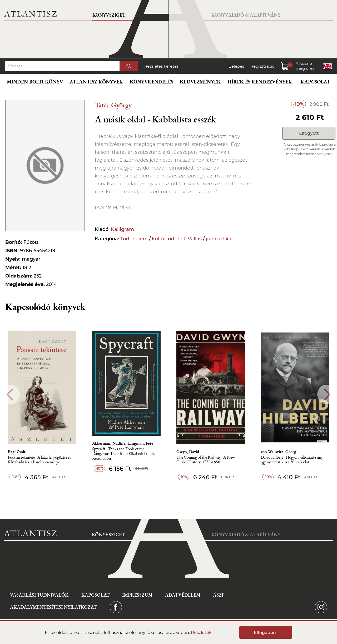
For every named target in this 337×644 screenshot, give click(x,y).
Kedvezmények (200, 82)
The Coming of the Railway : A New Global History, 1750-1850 (206, 460)
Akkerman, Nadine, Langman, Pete (123, 443)
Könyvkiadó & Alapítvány (246, 15)
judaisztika (219, 239)
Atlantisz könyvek (96, 82)
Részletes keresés (161, 66)
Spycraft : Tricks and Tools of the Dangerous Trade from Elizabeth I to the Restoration (124, 454)
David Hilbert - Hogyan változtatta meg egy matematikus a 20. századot (292, 460)
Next (327, 395)
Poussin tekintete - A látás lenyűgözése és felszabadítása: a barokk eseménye (39, 460)
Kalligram (122, 229)
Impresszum (137, 595)
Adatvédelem (183, 595)
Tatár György (113, 105)
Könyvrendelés (152, 82)
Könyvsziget (109, 15)
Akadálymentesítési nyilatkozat (53, 607)
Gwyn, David (188, 452)
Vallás (195, 239)
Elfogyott (309, 133)
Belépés (236, 66)
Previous (10, 395)
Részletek (201, 633)
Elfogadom (266, 633)
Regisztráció (262, 66)
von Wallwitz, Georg (278, 452)
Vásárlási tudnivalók (39, 595)
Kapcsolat (315, 82)
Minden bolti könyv (35, 82)
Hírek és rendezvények (260, 82)
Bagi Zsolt (17, 452)
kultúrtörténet (169, 239)
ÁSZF (219, 595)
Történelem (134, 239)
